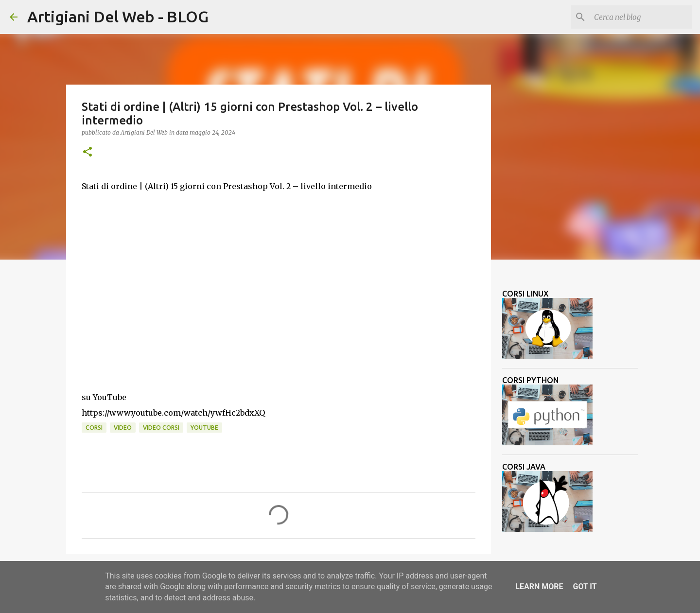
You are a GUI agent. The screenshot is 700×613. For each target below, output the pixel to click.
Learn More (539, 587)
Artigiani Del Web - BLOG (118, 17)
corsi (94, 428)
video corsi (161, 428)
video (123, 428)
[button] (87, 152)
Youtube (204, 428)
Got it (585, 587)
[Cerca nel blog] (641, 17)
